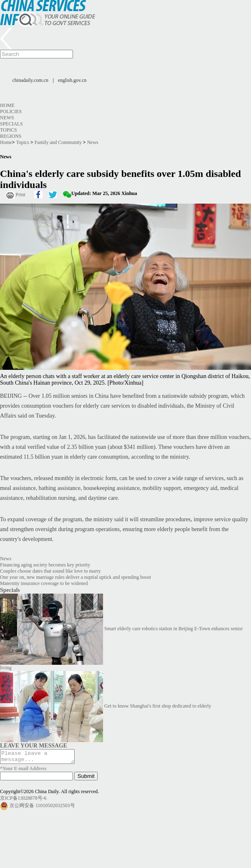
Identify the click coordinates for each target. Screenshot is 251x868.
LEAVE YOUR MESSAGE (34, 745)
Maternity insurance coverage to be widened (44, 583)
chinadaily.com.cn (30, 80)
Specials (11, 124)
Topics (8, 130)
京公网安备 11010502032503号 (42, 808)
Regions (11, 136)
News (7, 118)
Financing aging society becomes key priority (45, 565)
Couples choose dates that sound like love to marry (50, 571)
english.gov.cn (72, 80)
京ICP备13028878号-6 (23, 801)
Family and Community (58, 142)
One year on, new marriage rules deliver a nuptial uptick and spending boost (75, 577)
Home (7, 105)
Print (20, 195)
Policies (11, 111)
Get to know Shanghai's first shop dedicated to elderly (158, 706)
